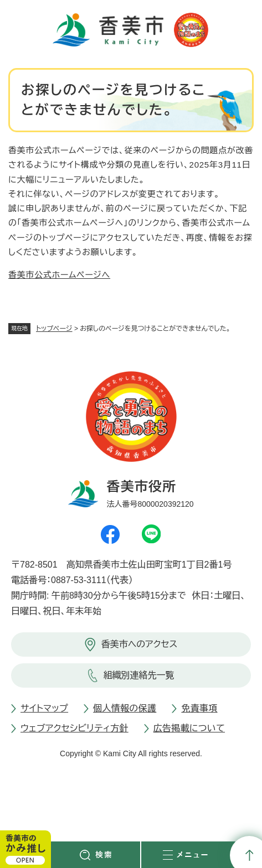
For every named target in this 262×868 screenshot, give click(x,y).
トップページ (54, 329)
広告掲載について (189, 728)
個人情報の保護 (125, 708)
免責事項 (199, 708)
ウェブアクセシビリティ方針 (75, 728)
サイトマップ (44, 708)
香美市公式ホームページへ (59, 275)
